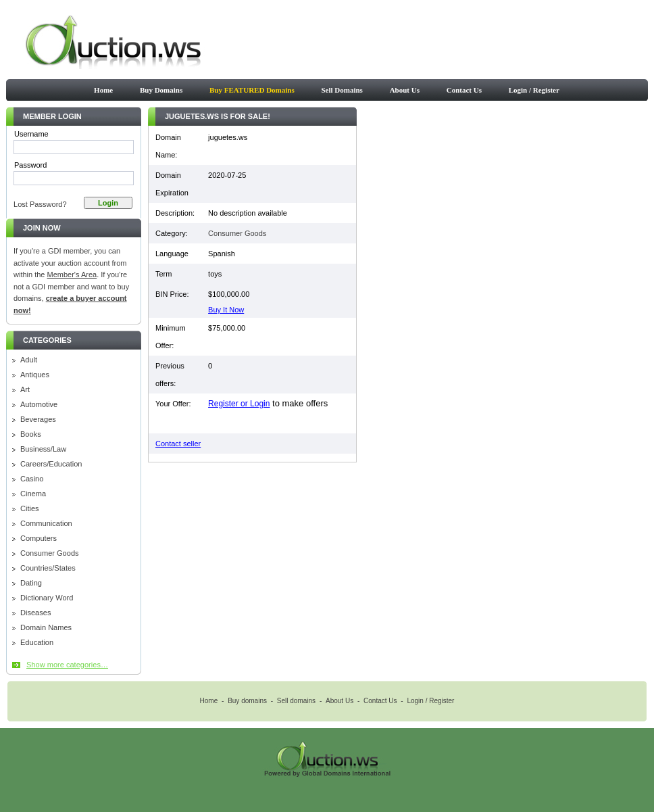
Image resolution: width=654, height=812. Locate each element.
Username (31, 134)
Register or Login (239, 404)
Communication (46, 524)
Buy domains (247, 701)
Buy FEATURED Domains (252, 90)
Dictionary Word (47, 598)
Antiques (35, 375)
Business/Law (43, 449)
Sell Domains (342, 90)
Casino (32, 479)
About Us (405, 90)
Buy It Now (226, 310)
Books (31, 434)
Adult (29, 360)
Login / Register (534, 90)
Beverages (38, 420)
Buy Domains (161, 90)
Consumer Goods (50, 553)
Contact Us (464, 90)
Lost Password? (40, 204)
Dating (31, 583)
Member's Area (72, 274)
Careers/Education (51, 464)
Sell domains (296, 701)
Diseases (35, 613)
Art (25, 390)
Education (37, 643)
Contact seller (178, 444)
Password (30, 165)
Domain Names (46, 628)
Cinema (33, 494)
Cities (30, 509)
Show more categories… (67, 665)
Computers (39, 539)
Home (103, 90)
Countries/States (48, 568)
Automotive (39, 405)
